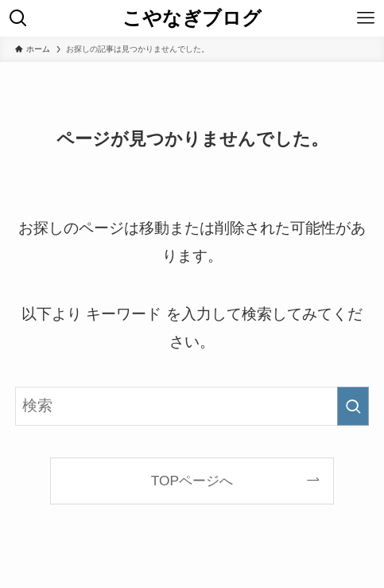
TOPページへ (192, 481)
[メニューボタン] (366, 18)
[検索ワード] (192, 406)
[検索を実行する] (353, 406)
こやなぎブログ (192, 18)
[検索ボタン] (18, 18)
